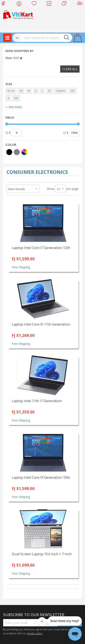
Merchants (66, 4)
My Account (20, 4)
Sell (81, 4)
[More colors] (24, 152)
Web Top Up (5, 4)
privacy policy (35, 633)
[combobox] (47, 38)
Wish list (35, 4)
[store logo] (18, 14)
